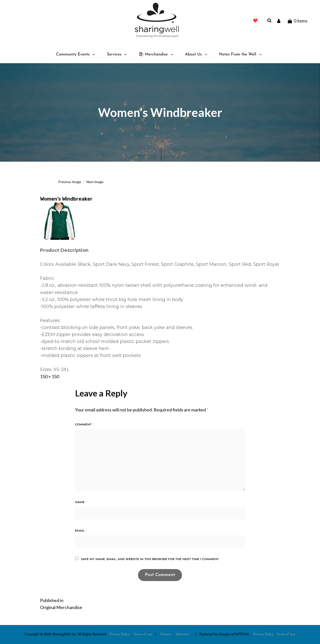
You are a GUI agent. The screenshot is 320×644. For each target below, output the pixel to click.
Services (117, 54)
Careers (166, 634)
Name (81, 502)
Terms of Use (286, 634)
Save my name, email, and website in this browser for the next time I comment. (150, 559)
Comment (84, 425)
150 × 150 (49, 376)
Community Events (76, 54)
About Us (196, 54)
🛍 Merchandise (156, 54)
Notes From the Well (241, 54)
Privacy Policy (119, 634)
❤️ (255, 21)
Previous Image (70, 182)
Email (81, 531)
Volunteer (182, 634)
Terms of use (143, 634)
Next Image (95, 182)
